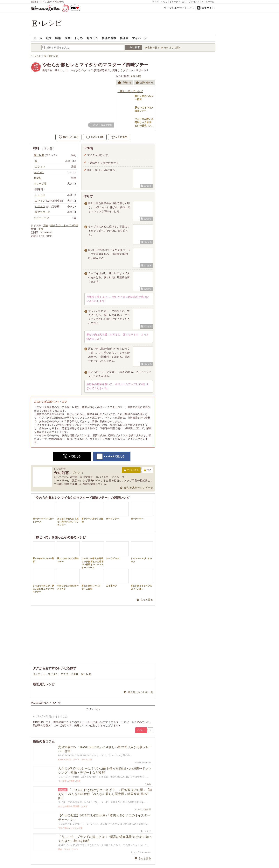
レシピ (74, 828)
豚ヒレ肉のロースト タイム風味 (93, 579)
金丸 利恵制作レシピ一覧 (139, 488)
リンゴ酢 (62, 781)
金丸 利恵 (136, 76)
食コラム (92, 38)
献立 (49, 38)
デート (75, 849)
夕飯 (80, 828)
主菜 (41, 229)
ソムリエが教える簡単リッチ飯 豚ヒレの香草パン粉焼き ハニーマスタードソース (93, 555)
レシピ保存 (121, 137)
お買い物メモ (144, 83)
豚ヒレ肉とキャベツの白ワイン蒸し (142, 579)
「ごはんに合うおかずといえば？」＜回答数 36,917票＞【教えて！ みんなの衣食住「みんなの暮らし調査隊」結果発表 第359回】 (105, 794)
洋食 (46, 225)
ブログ (76, 473)
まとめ (78, 38)
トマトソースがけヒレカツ (142, 552)
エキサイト (208, 8)
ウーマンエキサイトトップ (179, 8)
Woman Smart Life (143, 763)
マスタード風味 (70, 674)
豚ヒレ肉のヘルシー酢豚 (44, 552)
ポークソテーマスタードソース (44, 512)
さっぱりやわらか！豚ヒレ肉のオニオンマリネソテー (68, 514)
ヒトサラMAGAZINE (141, 852)
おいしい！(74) (70, 137)
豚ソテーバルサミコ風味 (93, 512)
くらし (164, 2)
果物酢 (71, 781)
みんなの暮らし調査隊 (69, 806)
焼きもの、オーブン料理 (64, 225)
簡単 (68, 38)
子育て (156, 2)
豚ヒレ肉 (86, 674)
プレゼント (194, 2)
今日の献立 (63, 828)
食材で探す (154, 48)
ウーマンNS (87, 759)
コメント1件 (95, 137)
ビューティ (175, 2)
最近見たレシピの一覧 (140, 692)
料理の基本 (109, 38)
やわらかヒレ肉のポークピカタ (68, 579)
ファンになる (131, 471)
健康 (78, 781)
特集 (58, 38)
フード (76, 759)
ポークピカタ (117, 551)
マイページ (139, 38)
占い (185, 2)
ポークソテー (117, 511)
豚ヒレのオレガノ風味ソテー (68, 552)
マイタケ (53, 674)
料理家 (124, 38)
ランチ (67, 849)
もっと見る (147, 600)
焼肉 (60, 849)
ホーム (38, 38)
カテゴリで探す (172, 48)
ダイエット (39, 674)
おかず (84, 806)
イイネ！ (141, 730)
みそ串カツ (117, 578)
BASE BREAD (65, 759)
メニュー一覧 (208, 2)
